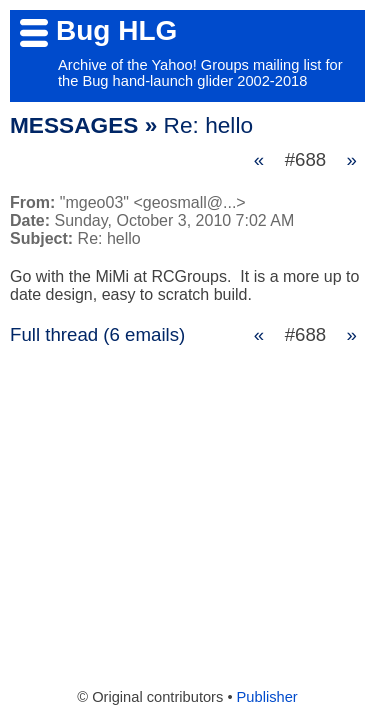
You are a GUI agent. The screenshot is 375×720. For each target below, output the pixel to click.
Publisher (267, 697)
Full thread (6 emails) (97, 334)
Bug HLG (116, 30)
